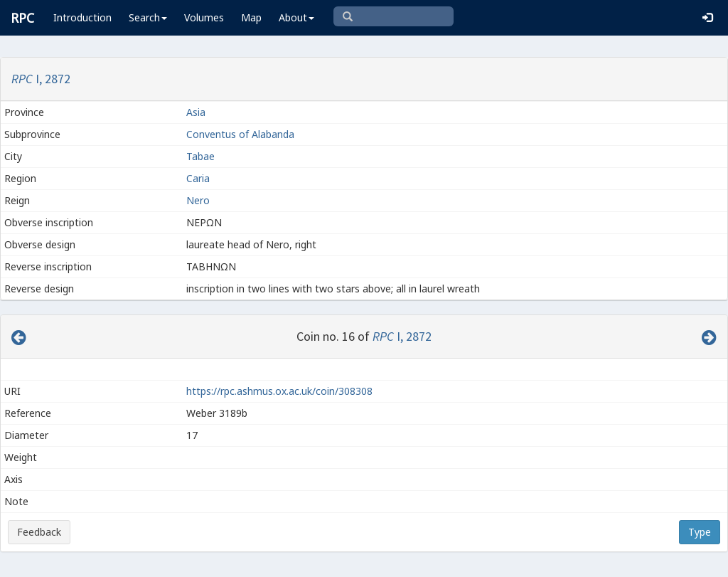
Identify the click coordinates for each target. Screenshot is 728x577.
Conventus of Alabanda (240, 134)
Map (251, 17)
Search (148, 17)
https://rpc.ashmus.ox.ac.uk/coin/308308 (279, 391)
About (296, 17)
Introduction (82, 17)
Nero (198, 200)
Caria (198, 178)
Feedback (39, 532)
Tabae (202, 156)
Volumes (204, 17)
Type (700, 532)
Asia (196, 112)
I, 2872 (41, 79)
